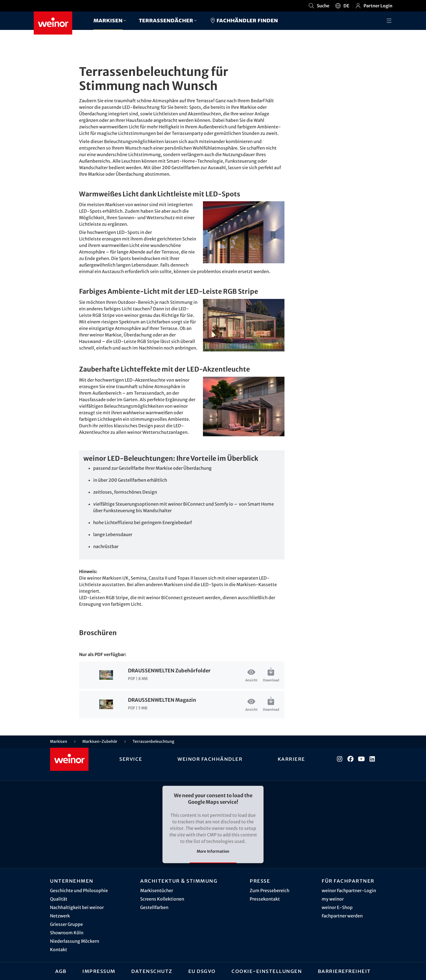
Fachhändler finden (244, 20)
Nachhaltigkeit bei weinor (77, 907)
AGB (61, 971)
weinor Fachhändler (210, 759)
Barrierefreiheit (344, 971)
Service (131, 759)
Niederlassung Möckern (75, 941)
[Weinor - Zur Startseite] (53, 23)
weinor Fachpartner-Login (349, 891)
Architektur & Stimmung (179, 881)
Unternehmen (72, 881)
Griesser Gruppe (66, 924)
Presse (260, 881)
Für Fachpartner (348, 881)
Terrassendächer (166, 20)
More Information (213, 851)
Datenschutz (152, 971)
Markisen (108, 20)
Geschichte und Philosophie (79, 891)
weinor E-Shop (337, 907)
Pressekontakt (265, 899)
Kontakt (59, 950)
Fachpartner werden (342, 916)
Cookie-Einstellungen (267, 971)
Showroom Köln (67, 933)
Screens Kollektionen (162, 899)
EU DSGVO (202, 971)
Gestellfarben (154, 907)
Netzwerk (60, 916)
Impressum (99, 971)
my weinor (333, 899)
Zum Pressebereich (270, 891)
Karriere (291, 759)
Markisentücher (157, 891)
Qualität (59, 899)
